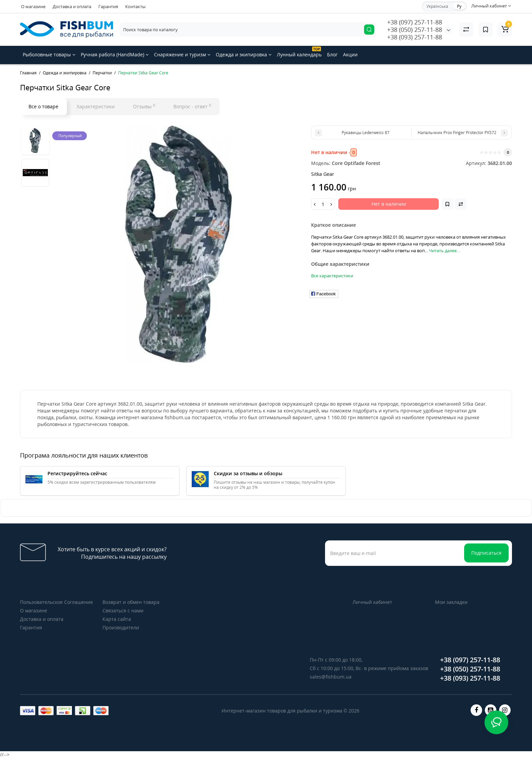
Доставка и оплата (72, 6)
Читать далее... (444, 251)
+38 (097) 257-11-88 (415, 22)
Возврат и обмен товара (131, 602)
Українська (437, 6)
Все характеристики (332, 276)
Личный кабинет (372, 602)
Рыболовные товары (49, 54)
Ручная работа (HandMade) (115, 54)
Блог (332, 54)
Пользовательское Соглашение (56, 602)
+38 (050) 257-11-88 (415, 30)
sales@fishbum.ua (331, 677)
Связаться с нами (123, 611)
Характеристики (96, 106)
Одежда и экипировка (244, 54)
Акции (350, 54)
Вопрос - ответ (192, 106)
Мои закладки (451, 602)
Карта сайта (117, 619)
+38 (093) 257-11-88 (415, 37)
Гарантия (108, 6)
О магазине (33, 6)
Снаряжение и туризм (182, 54)
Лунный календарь (299, 52)
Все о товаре (43, 106)
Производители (121, 627)
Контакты (135, 6)
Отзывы (144, 106)
